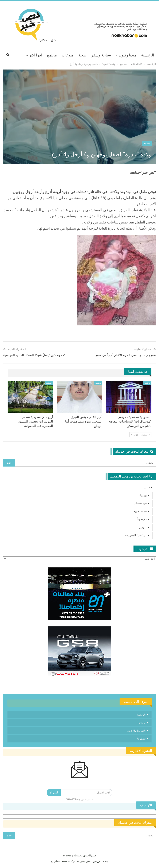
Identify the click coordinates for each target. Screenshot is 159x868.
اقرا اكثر (36, 55)
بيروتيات (142, 495)
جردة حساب (140, 503)
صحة (83, 55)
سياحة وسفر (101, 55)
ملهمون (143, 527)
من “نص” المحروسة (136, 535)
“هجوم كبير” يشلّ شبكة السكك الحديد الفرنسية (34, 355)
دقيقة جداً (142, 519)
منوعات (68, 55)
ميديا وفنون (127, 55)
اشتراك (54, 792)
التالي (134, 435)
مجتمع (52, 55)
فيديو (147, 487)
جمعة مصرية (140, 511)
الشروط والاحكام (136, 731)
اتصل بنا (141, 739)
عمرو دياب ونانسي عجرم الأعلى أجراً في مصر (126, 355)
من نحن (141, 723)
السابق (146, 435)
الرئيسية (148, 55)
